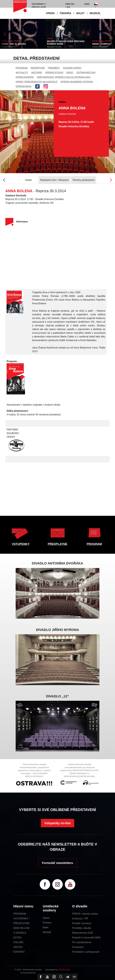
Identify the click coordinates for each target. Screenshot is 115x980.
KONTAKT (19, 952)
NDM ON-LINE (21, 928)
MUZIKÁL (95, 13)
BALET (80, 13)
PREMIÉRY (54, 68)
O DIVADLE (20, 933)
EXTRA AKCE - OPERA (11, 41)
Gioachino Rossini (54, 47)
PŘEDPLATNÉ (57, 544)
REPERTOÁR (38, 68)
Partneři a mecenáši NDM (86, 938)
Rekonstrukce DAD (83, 933)
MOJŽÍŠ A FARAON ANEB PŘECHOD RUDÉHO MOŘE (66, 43)
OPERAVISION (23, 86)
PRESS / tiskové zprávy (85, 914)
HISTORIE (37, 72)
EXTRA (17, 938)
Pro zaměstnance (82, 942)
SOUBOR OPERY (72, 68)
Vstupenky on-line (57, 823)
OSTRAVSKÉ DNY (86, 72)
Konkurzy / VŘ (80, 919)
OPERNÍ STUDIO (54, 72)
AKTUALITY (22, 72)
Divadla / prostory (82, 923)
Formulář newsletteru (57, 863)
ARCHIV (18, 947)
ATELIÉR (18, 942)
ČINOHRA (66, 13)
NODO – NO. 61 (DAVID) (14, 44)
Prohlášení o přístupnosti (86, 952)
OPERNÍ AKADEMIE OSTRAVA (77, 82)
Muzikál (47, 932)
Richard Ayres (7, 47)
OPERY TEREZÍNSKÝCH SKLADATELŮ (36, 82)
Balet (46, 927)
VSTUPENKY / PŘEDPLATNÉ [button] (39, 6)
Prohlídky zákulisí (82, 928)
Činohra (47, 923)
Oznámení (78, 947)
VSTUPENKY (21, 544)
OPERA (50, 13)
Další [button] (87, 4)
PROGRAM (22, 68)
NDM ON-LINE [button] (70, 6)
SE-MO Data (64, 970)
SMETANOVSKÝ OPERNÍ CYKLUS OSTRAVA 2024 (64, 77)
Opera (46, 918)
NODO (70, 72)
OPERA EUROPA (25, 77)
